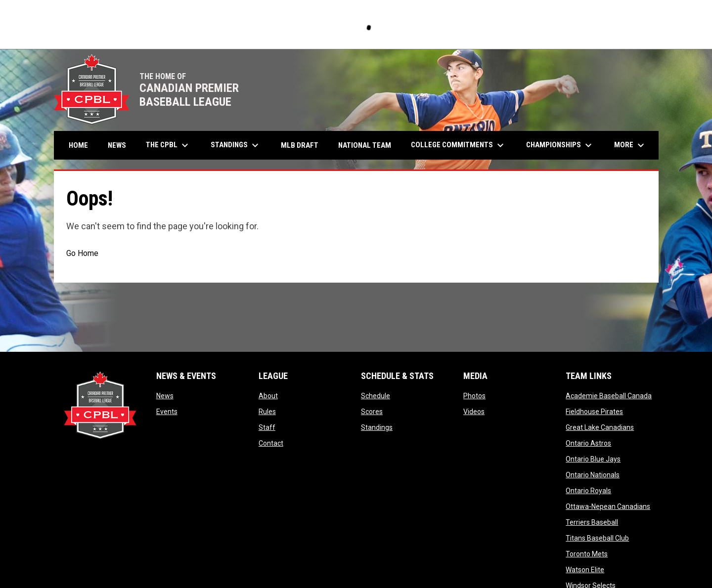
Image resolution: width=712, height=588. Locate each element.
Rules (267, 412)
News (165, 396)
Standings (377, 427)
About (268, 396)
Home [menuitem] (78, 145)
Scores (372, 412)
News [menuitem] (117, 145)
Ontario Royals (588, 491)
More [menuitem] (630, 145)
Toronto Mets (587, 554)
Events (167, 412)
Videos (474, 412)
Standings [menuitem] (236, 145)
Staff (267, 427)
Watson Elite (585, 570)
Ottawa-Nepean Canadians (608, 506)
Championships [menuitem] (560, 145)
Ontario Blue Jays (593, 459)
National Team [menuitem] (365, 145)
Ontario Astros (588, 443)
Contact (271, 443)
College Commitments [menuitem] (459, 145)
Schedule (376, 396)
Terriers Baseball (592, 522)
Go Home (82, 253)
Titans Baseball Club (597, 538)
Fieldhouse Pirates (594, 412)
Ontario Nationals (593, 475)
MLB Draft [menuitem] (300, 145)
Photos (474, 396)
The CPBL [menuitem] (168, 145)
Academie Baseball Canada (609, 396)
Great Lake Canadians (600, 427)
